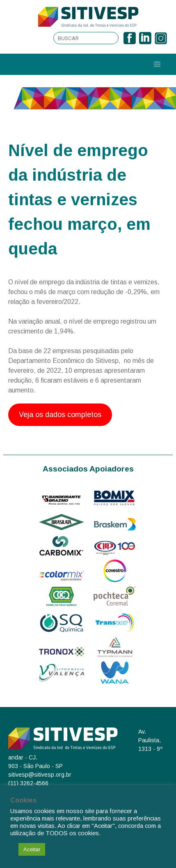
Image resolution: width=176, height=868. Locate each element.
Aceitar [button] (32, 849)
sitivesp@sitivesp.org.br (40, 775)
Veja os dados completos (60, 415)
